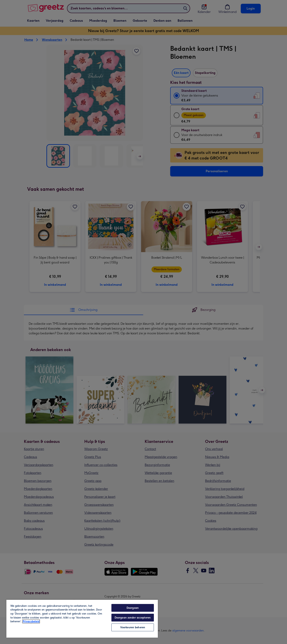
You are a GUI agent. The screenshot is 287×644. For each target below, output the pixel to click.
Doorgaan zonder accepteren (133, 618)
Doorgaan (133, 608)
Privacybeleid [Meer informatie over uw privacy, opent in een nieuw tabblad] (31, 621)
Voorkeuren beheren (133, 627)
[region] (82, 619)
